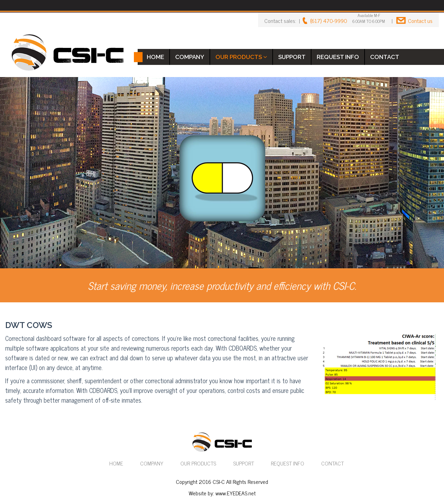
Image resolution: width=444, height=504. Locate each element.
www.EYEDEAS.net (236, 493)
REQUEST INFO (338, 57)
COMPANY (190, 57)
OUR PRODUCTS (241, 57)
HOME (155, 57)
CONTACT (385, 57)
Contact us (420, 20)
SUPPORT (292, 57)
